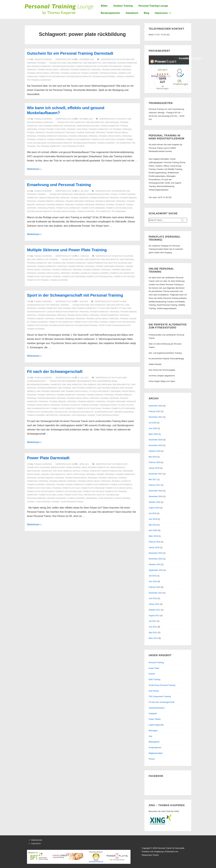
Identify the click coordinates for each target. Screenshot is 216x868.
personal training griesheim (106, 70)
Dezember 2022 (156, 406)
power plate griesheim (93, 208)
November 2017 (156, 474)
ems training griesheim (48, 391)
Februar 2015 (154, 587)
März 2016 (153, 536)
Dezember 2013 (156, 593)
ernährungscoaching (64, 66)
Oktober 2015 (155, 564)
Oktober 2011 (155, 610)
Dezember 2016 (156, 491)
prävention (90, 495)
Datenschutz (37, 840)
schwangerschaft (104, 412)
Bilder (104, 6)
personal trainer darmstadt (50, 133)
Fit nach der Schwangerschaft (55, 372)
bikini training (74, 467)
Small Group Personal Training (162, 685)
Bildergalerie (154, 742)
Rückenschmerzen (37, 498)
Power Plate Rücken (124, 277)
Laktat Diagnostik (156, 725)
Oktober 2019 (155, 451)
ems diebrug (90, 385)
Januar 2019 (154, 468)
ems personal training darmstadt (120, 63)
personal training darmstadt (75, 70)
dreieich (67, 471)
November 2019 (156, 445)
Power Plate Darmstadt (48, 458)
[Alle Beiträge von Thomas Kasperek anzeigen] (42, 59)
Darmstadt (56, 385)
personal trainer (69, 198)
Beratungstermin (110, 13)
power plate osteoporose (41, 492)
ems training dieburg (108, 388)
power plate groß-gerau (119, 488)
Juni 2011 (153, 627)
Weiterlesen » (34, 169)
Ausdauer (45, 467)
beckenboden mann (107, 381)
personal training (99, 398)
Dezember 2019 (156, 440)
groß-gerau (128, 391)
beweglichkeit (58, 467)
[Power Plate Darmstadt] (83, 464)
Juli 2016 (153, 513)
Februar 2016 (154, 542)
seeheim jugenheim (124, 412)
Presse (152, 759)
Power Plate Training (38, 280)
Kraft (69, 474)
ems (64, 63)
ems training (54, 263)
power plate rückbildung (52, 77)
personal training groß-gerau (105, 136)
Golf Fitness (154, 691)
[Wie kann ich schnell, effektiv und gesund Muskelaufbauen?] (85, 119)
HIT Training (115, 129)
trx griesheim (119, 211)
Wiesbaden (65, 415)
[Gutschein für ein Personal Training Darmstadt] (86, 59)
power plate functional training (108, 140)
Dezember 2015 (156, 553)
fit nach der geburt (108, 308)
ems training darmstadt (39, 66)
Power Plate (121, 464)
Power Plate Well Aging (51, 495)
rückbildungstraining (104, 77)
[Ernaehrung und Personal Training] (83, 191)
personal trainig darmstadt (104, 315)
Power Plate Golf (71, 488)
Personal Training (156, 662)
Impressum (163, 13)
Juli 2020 (153, 423)
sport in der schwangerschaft (115, 325)
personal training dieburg (86, 270)
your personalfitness (73, 146)
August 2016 (154, 508)
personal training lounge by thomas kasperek (75, 73)
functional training (65, 129)
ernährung (70, 126)
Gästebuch (132, 13)
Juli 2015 (153, 576)
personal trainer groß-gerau (43, 70)
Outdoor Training (123, 6)
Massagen (153, 731)
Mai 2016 (153, 525)
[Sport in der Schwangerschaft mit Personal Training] (83, 302)
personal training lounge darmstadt (65, 485)
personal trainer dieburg (123, 198)
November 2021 (156, 417)
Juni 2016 (153, 519)
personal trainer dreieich (41, 201)
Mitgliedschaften (156, 753)
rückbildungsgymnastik (79, 77)
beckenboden (69, 381)
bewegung (68, 194)
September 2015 (156, 570)
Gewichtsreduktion (157, 708)
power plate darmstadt (78, 140)
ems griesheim (104, 385)
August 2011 (154, 615)
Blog (147, 13)
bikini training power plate (96, 467)
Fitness (114, 194)
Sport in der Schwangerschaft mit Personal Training (75, 295)
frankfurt (95, 471)
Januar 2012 (154, 604)
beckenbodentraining (38, 385)
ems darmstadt (75, 63)
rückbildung (61, 412)
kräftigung (79, 474)
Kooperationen (155, 747)
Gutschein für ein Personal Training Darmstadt (70, 53)
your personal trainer (83, 415)
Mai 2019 (153, 457)
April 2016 (153, 530)
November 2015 (156, 559)
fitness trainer (46, 129)
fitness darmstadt (110, 126)
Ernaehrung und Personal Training (59, 185)
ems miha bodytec (93, 63)
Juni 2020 (153, 428)
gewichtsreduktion (86, 66)
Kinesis (152, 674)
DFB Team (58, 471)
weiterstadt (52, 415)
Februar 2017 (154, 485)
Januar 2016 (154, 547)
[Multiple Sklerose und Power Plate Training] (83, 256)
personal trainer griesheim (80, 133)
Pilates (122, 405)
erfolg (76, 471)
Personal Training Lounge (153, 6)
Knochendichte (58, 474)
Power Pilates (155, 719)
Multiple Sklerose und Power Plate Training (67, 250)
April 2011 (153, 632)
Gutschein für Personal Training (114, 66)
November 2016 (156, 496)
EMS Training (154, 679)
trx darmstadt (123, 143)
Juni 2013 (153, 598)
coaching (79, 259)
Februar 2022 (154, 411)
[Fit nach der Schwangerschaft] (83, 378)
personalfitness (108, 73)
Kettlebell (153, 714)
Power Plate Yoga (74, 495)
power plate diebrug (121, 485)
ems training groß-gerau (75, 391)
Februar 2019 (154, 462)
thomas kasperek (125, 77)
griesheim (116, 391)
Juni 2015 (153, 581)
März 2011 (153, 638)
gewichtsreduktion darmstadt (63, 312)
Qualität (101, 495)
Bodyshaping (34, 471)
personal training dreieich (50, 205)
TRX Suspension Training (160, 696)
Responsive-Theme (150, 855)
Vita (150, 736)
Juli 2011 (153, 621)
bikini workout (118, 467)
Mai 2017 (153, 479)
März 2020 (153, 434)
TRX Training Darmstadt (39, 80)
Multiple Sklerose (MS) (120, 263)
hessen (45, 474)
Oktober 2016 (155, 502)
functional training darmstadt (93, 129)
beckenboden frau (87, 381)
